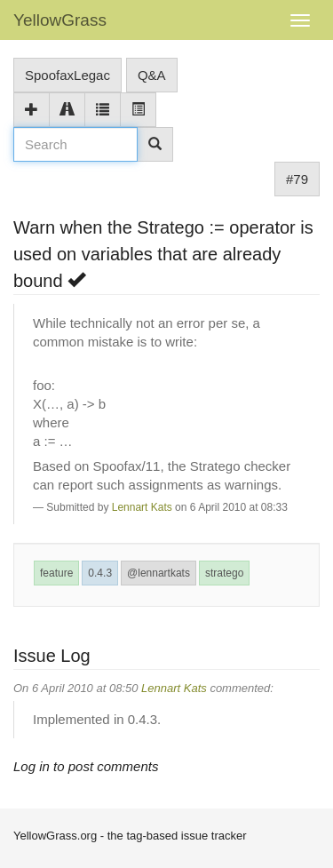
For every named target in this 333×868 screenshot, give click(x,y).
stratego (224, 573)
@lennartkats (159, 573)
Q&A (152, 75)
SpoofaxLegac (67, 75)
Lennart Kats (142, 507)
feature (56, 573)
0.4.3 (100, 573)
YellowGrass (60, 20)
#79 (297, 179)
